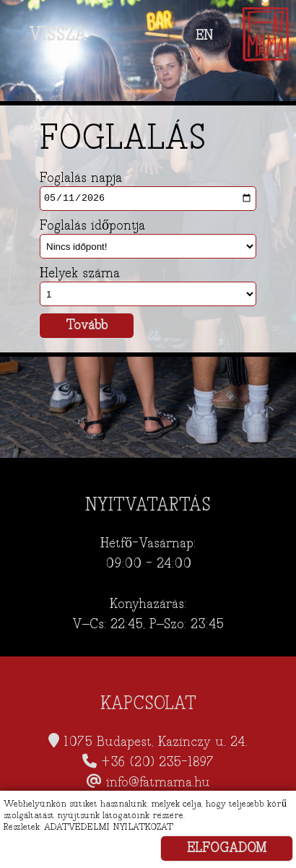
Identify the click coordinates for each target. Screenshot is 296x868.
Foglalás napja (81, 178)
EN (204, 36)
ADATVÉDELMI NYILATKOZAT (109, 827)
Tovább (87, 325)
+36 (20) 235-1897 (157, 762)
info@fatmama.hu (158, 782)
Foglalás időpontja (92, 226)
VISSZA (58, 35)
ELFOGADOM (227, 848)
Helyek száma (80, 274)
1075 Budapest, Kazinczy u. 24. (156, 742)
